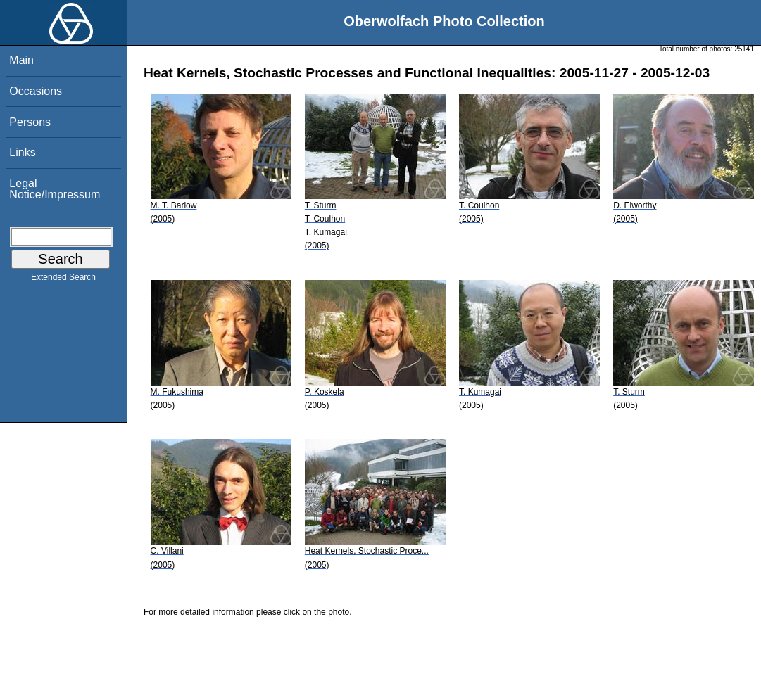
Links (22, 152)
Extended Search (63, 280)
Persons (30, 122)
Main (21, 60)
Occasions (36, 91)
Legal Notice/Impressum (55, 189)
